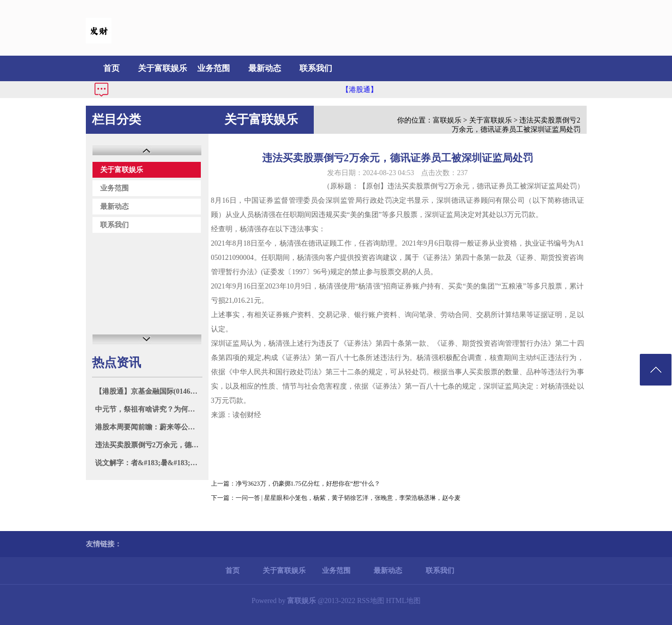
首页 (111, 68)
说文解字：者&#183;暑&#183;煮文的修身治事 (148, 463)
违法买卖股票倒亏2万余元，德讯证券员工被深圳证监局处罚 (148, 445)
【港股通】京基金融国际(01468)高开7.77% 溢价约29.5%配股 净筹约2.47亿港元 (148, 391)
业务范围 (214, 68)
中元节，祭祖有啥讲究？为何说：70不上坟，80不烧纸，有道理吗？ (148, 409)
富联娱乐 (447, 120)
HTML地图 (403, 601)
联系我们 (316, 68)
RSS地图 (371, 601)
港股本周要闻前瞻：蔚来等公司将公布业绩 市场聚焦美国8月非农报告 (148, 427)
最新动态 (265, 68)
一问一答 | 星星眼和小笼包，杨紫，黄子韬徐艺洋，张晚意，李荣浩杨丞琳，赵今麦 (348, 498)
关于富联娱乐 (163, 68)
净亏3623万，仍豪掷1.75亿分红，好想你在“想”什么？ (308, 484)
